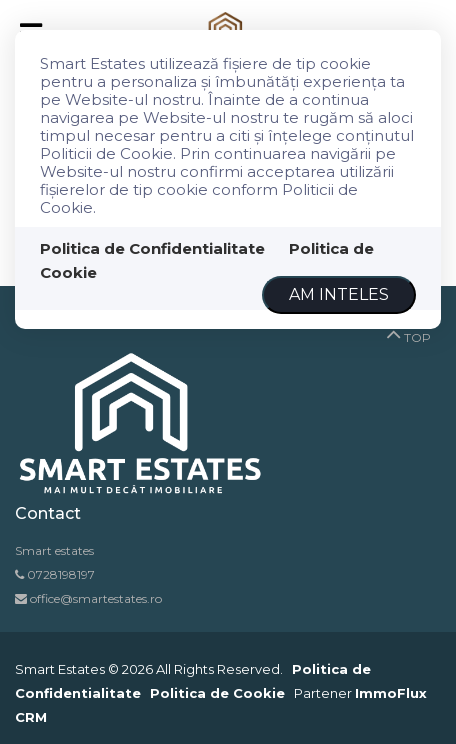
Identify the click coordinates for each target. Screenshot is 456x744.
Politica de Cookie (217, 693)
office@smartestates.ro (94, 598)
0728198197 (61, 574)
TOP (408, 333)
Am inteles (339, 294)
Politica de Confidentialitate (152, 248)
